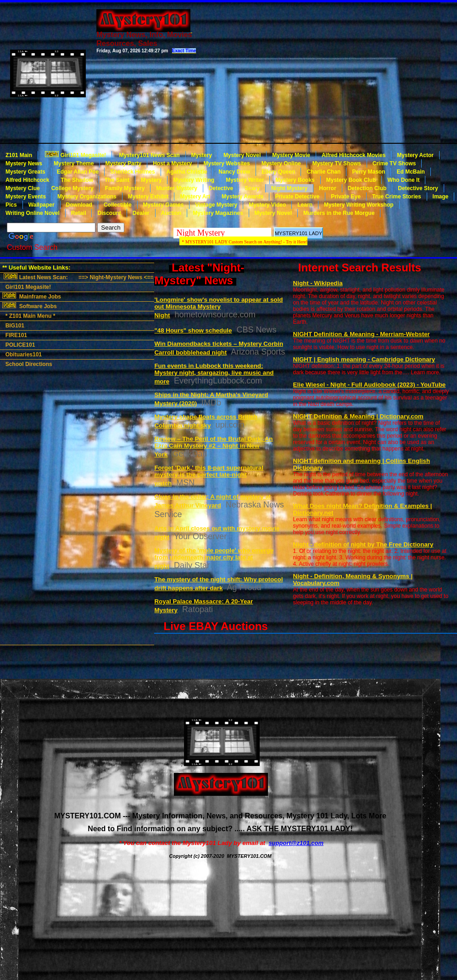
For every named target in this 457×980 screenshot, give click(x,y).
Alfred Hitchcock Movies (354, 155)
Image (441, 197)
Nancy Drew (234, 172)
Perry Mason (368, 172)
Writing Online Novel (33, 213)
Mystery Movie (291, 155)
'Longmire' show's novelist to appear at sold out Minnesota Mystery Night (218, 307)
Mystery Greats (25, 172)
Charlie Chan (323, 172)
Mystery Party (123, 163)
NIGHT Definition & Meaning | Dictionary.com (358, 416)
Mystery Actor (415, 155)
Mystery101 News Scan (148, 155)
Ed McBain (410, 172)
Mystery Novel (242, 155)
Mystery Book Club (351, 180)
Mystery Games (164, 205)
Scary (252, 188)
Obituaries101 (22, 355)
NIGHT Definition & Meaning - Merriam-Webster (362, 334)
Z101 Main (19, 155)
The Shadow (77, 180)
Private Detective (297, 197)
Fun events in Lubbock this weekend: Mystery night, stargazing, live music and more (214, 374)
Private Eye (346, 197)
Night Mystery (289, 188)
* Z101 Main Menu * (29, 316)
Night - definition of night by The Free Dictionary (363, 544)
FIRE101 (15, 335)
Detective (221, 188)
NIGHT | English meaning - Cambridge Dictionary (364, 359)
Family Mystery (125, 188)
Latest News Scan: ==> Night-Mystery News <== (78, 277)
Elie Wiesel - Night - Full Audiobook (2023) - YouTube (370, 385)
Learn (305, 205)
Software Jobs (30, 306)
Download (79, 205)
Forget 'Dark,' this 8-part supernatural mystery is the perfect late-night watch (209, 476)
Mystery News (24, 163)
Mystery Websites (227, 163)
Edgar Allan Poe (78, 172)
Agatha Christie (187, 172)
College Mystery (72, 188)
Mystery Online (281, 163)
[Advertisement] (315, 72)
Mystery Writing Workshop (359, 205)
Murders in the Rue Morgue (339, 213)
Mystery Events (26, 197)
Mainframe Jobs (32, 296)
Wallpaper (42, 205)
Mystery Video (267, 205)
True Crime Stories (397, 197)
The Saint (117, 180)
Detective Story (418, 188)
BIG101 (13, 326)
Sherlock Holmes (132, 172)
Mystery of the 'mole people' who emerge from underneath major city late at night (214, 558)
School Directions (27, 364)
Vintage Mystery (216, 205)
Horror (327, 188)
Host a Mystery (172, 163)
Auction (171, 213)
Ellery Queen (278, 172)
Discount (109, 213)
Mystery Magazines (218, 213)
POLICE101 (19, 345)
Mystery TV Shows (337, 163)
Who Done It (403, 180)
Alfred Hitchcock (27, 180)
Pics (11, 205)
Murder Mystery (176, 188)
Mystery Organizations (87, 197)
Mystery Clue (23, 188)
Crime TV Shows (394, 163)
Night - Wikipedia (318, 283)
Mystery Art (195, 197)
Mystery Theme (74, 163)
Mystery (202, 155)
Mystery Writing (194, 180)
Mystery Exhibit (148, 197)
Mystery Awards (242, 197)
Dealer (141, 213)
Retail (79, 213)
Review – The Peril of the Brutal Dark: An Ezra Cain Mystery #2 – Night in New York (213, 447)
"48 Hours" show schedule (193, 330)
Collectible (118, 205)
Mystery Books (295, 180)
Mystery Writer (245, 180)
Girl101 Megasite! (75, 155)
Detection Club (367, 188)
